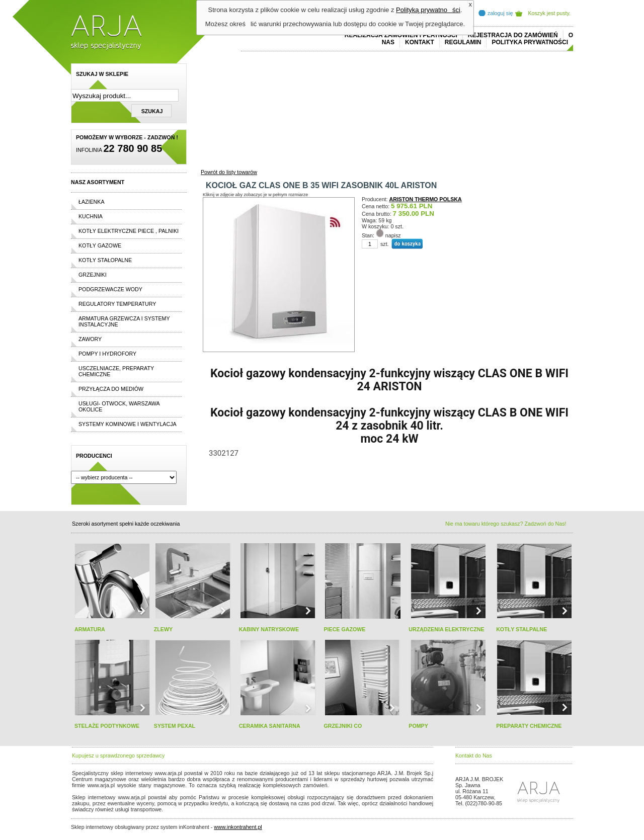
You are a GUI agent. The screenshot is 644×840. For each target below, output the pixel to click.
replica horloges (183, 809)
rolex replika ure (223, 809)
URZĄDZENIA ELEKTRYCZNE (446, 629)
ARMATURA (90, 629)
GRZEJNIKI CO (343, 726)
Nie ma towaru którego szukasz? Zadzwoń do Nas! (506, 524)
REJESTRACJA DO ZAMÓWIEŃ (513, 35)
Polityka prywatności (530, 42)
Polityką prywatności (428, 10)
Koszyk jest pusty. (550, 13)
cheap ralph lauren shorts (117, 791)
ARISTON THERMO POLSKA (426, 199)
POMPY (418, 726)
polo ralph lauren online (360, 785)
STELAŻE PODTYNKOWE (107, 726)
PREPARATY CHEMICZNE (529, 726)
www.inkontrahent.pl (238, 827)
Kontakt (420, 42)
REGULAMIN (463, 42)
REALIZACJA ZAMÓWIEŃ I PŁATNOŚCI (401, 35)
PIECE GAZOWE (344, 629)
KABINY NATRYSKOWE (269, 629)
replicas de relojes (170, 791)
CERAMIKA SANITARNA (270, 726)
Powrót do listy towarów (229, 172)
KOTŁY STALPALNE (521, 629)
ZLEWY (163, 629)
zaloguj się (500, 13)
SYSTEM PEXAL (175, 726)
